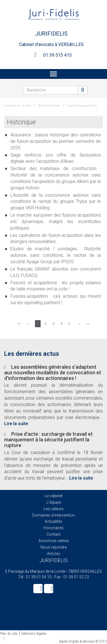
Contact (53, 534)
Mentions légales (34, 634)
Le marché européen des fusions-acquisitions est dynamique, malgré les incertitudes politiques (56, 222)
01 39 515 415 (57, 55)
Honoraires (53, 528)
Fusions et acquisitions (82, 106)
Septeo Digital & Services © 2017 (83, 641)
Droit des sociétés (49, 106)
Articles (54, 554)
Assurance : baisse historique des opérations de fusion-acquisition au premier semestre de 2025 (56, 141)
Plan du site (9, 634)
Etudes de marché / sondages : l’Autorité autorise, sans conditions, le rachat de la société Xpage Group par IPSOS (56, 255)
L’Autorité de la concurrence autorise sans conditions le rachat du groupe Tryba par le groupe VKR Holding (56, 202)
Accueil (26, 106)
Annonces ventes (54, 541)
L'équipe (54, 502)
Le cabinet (54, 496)
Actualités (53, 521)
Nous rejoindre (54, 547)
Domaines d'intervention (53, 515)
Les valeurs (54, 509)
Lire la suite (16, 424)
